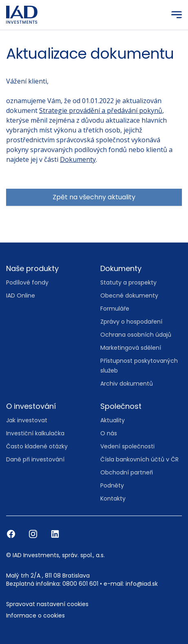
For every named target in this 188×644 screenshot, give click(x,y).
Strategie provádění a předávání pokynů (101, 110)
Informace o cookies (35, 615)
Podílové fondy (27, 282)
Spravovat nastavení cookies (47, 604)
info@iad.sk (142, 584)
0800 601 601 (80, 584)
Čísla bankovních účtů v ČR (139, 459)
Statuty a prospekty (128, 282)
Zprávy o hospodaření (131, 322)
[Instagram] (34, 534)
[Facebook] (12, 534)
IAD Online (21, 296)
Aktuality (113, 420)
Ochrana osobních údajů (136, 335)
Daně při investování (35, 459)
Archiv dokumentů (127, 384)
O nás (109, 433)
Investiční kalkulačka (35, 433)
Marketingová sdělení (131, 348)
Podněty (112, 485)
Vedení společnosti (127, 446)
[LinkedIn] (55, 534)
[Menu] (177, 15)
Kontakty (113, 498)
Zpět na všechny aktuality (94, 197)
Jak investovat (27, 420)
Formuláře (115, 309)
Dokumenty (78, 159)
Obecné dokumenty (129, 296)
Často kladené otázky (37, 446)
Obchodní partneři (127, 472)
